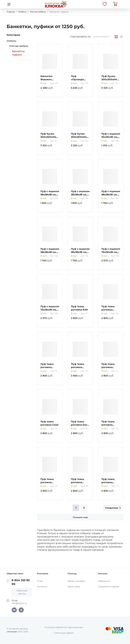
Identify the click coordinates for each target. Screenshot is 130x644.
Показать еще (80, 517)
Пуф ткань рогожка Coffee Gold (109, 367)
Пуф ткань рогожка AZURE (108, 310)
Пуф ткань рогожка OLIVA (108, 482)
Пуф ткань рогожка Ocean (78, 482)
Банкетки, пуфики (18, 53)
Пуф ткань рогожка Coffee (78, 367)
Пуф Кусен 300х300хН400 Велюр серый (80, 137)
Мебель (12, 41)
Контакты (42, 587)
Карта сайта (74, 587)
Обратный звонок (22, 592)
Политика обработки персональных (64, 627)
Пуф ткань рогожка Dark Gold (80, 425)
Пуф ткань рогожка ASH (79, 308)
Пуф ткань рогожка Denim (108, 425)
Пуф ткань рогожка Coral (49, 423)
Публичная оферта (64, 633)
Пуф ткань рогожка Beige (47, 367)
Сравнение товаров (108, 587)
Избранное (104, 581)
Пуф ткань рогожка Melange (47, 482)
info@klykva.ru (19, 603)
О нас (40, 581)
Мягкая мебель (19, 46)
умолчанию (101, 37)
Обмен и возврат (76, 581)
